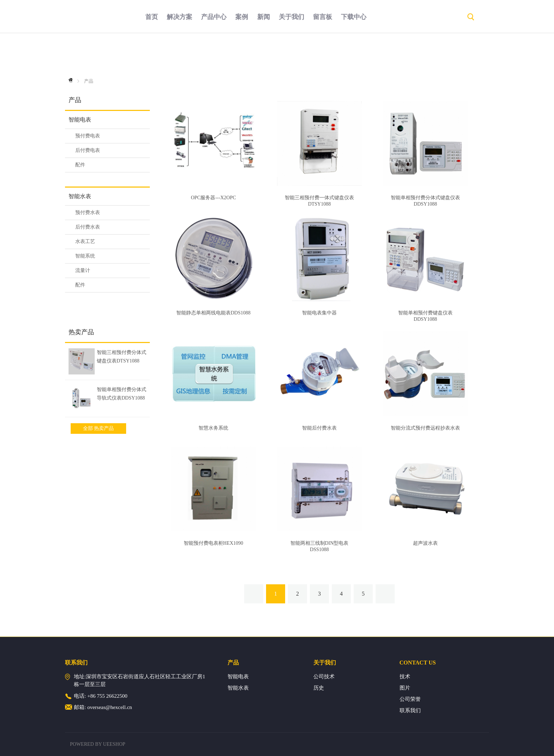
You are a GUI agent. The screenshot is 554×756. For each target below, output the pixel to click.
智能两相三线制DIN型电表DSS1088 (320, 546)
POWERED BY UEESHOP (98, 744)
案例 (242, 55)
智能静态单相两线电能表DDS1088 (213, 313)
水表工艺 (85, 241)
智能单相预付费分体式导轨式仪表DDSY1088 (122, 394)
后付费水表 (88, 227)
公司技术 (324, 677)
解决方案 (179, 55)
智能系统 (85, 256)
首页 (152, 55)
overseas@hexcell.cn (110, 707)
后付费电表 (88, 150)
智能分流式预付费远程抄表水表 (425, 428)
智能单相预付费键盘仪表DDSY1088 (425, 316)
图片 (405, 688)
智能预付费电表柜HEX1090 (214, 543)
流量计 (83, 270)
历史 (319, 688)
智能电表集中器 (319, 313)
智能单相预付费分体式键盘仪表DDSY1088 (425, 201)
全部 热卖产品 (99, 428)
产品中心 (214, 55)
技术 (405, 677)
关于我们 (291, 55)
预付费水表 (88, 212)
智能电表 (80, 120)
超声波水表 (425, 543)
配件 (80, 165)
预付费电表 (88, 136)
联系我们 (410, 710)
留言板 (323, 55)
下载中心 (354, 55)
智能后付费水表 (319, 428)
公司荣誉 (410, 699)
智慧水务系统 (213, 428)
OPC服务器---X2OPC (213, 198)
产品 (89, 81)
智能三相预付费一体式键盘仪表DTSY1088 (319, 201)
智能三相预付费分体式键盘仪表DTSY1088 (122, 357)
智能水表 (80, 196)
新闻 (264, 55)
